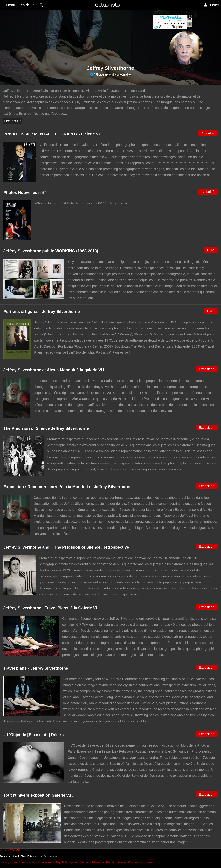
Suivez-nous (51, 856)
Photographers (28, 862)
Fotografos (45, 862)
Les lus (27, 5)
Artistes (96, 862)
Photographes (9, 862)
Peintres (85, 862)
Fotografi (58, 862)
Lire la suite (13, 121)
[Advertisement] (90, 38)
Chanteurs (134, 862)
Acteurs (122, 862)
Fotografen (72, 862)
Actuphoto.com (11, 850)
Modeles (147, 862)
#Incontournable (121, 75)
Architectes (109, 862)
